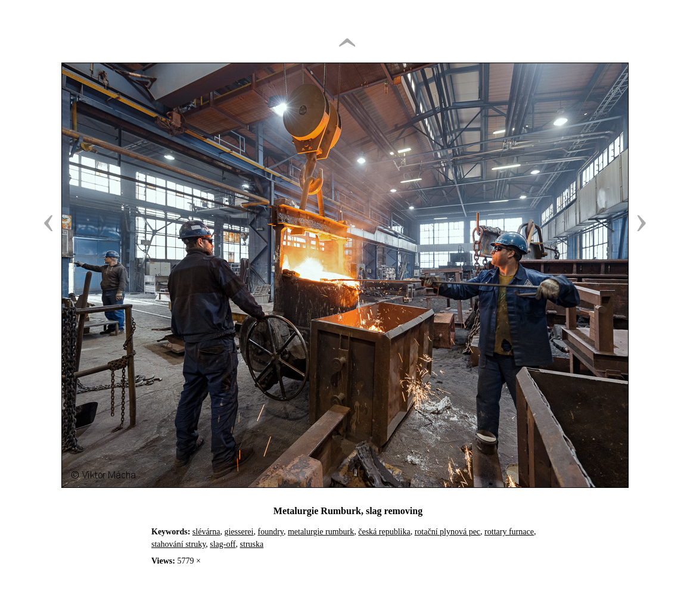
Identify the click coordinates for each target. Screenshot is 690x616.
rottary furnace (509, 532)
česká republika (384, 532)
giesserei (239, 532)
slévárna (206, 532)
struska (252, 544)
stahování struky (178, 544)
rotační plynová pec (447, 532)
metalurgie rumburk (321, 532)
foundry (270, 532)
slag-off (223, 544)
